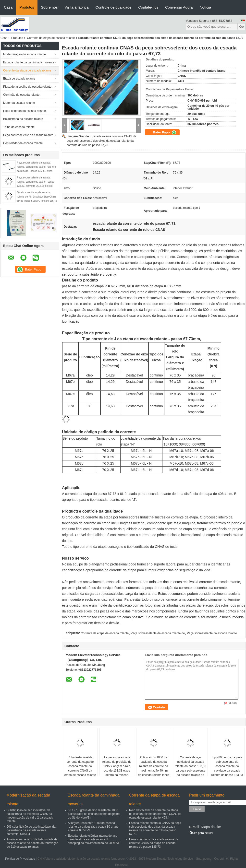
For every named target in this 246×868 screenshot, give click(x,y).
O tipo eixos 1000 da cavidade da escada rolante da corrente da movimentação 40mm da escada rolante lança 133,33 (154, 768)
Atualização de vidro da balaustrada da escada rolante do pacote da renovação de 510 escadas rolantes (32, 843)
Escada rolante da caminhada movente (29, 62)
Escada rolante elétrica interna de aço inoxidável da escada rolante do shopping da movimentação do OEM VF (94, 839)
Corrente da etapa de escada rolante (51, 38)
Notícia (205, 7)
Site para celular (201, 833)
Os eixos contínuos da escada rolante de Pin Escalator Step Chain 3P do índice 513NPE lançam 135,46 (37, 197)
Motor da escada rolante (19, 103)
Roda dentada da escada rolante (25, 111)
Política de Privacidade (20, 859)
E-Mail (194, 827)
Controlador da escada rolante (23, 143)
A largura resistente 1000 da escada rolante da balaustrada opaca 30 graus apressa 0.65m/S (93, 827)
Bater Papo (165, 132)
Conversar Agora (179, 7)
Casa (8, 7)
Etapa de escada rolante (19, 79)
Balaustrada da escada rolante (23, 119)
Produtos (27, 7)
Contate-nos (148, 7)
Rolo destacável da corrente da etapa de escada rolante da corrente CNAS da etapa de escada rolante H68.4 (80, 768)
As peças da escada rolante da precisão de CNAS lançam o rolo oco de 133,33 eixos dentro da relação (117, 766)
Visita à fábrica (76, 7)
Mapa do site (211, 827)
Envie (197, 809)
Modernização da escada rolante (25, 54)
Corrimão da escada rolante (21, 95)
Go (241, 27)
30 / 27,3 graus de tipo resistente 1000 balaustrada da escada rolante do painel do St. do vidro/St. (94, 814)
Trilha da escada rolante (19, 127)
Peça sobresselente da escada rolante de (158, 633)
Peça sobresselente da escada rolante (28, 135)
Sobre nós (49, 7)
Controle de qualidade (114, 7)
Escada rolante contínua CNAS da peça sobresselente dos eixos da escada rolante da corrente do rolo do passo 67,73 (101, 141)
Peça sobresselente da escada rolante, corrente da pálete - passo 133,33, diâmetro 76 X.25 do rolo (36, 182)
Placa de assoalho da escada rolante (27, 87)
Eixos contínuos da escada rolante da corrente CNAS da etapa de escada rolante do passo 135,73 (154, 843)
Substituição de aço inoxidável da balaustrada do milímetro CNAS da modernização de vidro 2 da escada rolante (30, 816)
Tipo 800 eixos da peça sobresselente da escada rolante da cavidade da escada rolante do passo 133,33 (227, 766)
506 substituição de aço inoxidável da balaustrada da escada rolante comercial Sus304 (31, 830)
